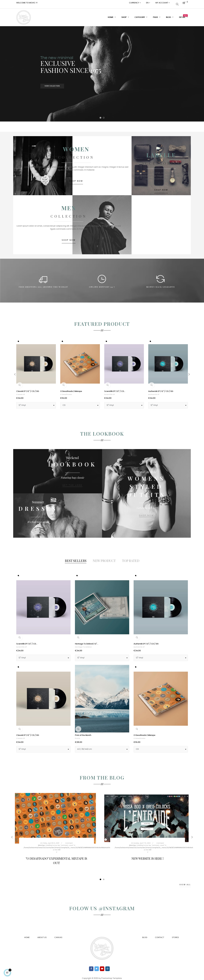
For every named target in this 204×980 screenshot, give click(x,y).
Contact (160, 935)
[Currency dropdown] (135, 3)
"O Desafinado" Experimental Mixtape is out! (56, 858)
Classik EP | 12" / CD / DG (28, 389)
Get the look (72, 484)
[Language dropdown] (148, 3)
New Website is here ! (147, 856)
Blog (145, 935)
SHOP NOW (102, 183)
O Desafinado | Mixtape (71, 389)
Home (27, 935)
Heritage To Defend (83, 644)
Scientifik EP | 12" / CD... (115, 389)
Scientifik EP (110, 392)
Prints (78, 736)
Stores (175, 935)
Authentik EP (154, 392)
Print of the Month (83, 733)
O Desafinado (66, 392)
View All (185, 882)
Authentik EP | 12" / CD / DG (161, 389)
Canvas (58, 935)
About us (42, 935)
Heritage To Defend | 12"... (87, 641)
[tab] (76, 558)
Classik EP (21, 392)
